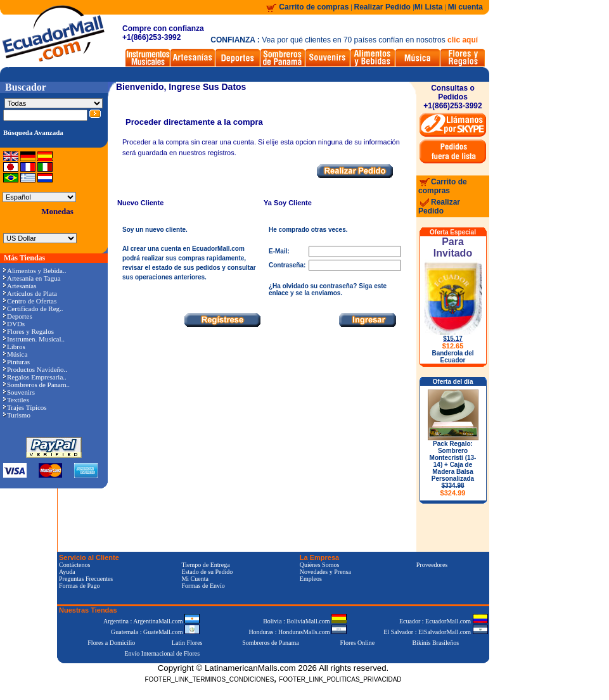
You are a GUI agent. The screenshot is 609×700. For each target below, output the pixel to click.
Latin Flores (187, 643)
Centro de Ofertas (30, 301)
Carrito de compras (314, 7)
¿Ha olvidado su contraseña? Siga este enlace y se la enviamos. (328, 290)
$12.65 (453, 346)
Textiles (16, 400)
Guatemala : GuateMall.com (155, 632)
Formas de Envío (203, 586)
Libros (14, 347)
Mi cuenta (465, 7)
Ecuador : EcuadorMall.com (444, 621)
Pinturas (16, 362)
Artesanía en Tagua (32, 278)
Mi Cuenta (195, 579)
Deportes (18, 316)
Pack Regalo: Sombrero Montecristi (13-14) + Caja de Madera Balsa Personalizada (453, 468)
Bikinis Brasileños (436, 643)
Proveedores (432, 565)
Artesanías (20, 286)
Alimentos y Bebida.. (35, 270)
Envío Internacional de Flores (162, 653)
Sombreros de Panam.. (36, 385)
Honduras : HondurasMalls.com (298, 632)
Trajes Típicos (25, 407)
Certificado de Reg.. (33, 309)
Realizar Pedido (384, 7)
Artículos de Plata (30, 293)
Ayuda (67, 572)
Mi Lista (429, 7)
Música (15, 354)
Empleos (311, 579)
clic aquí (463, 40)
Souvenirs (19, 392)
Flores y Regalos (29, 331)
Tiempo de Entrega (205, 565)
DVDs (14, 324)
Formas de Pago (79, 586)
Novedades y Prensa (325, 572)
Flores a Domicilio (111, 643)
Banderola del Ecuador (452, 357)
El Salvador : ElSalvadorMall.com (435, 632)
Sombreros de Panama (270, 643)
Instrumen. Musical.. (34, 339)
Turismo (17, 415)
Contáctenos (74, 565)
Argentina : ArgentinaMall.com (151, 621)
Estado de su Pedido (207, 572)
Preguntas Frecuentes (86, 579)
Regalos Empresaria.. (35, 377)
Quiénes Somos (320, 565)
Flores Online (358, 643)
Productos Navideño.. (35, 369)
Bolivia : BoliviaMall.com (305, 621)
